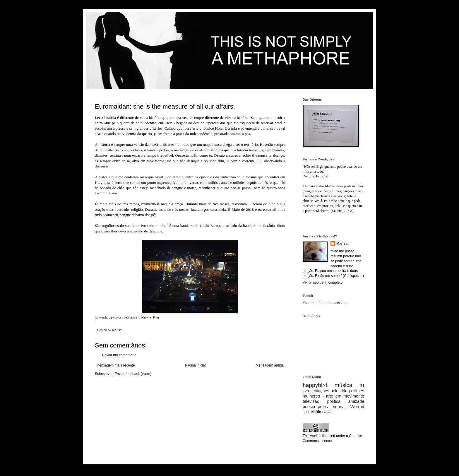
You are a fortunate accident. (325, 303)
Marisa (342, 244)
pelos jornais (330, 407)
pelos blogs (341, 391)
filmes (359, 391)
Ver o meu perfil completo (323, 282)
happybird (315, 385)
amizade (356, 401)
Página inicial (195, 365)
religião (315, 412)
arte (306, 412)
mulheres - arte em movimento (333, 396)
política (334, 401)
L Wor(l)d (355, 407)
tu (362, 385)
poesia (309, 407)
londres (327, 412)
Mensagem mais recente (115, 365)
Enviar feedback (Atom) (133, 374)
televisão (311, 401)
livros (308, 391)
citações (322, 391)
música (344, 385)
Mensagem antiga (270, 365)
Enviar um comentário (119, 355)
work (314, 436)
